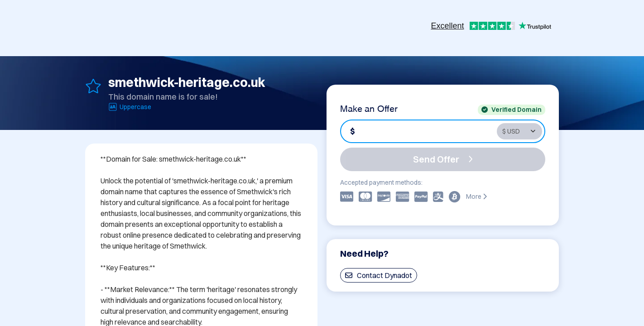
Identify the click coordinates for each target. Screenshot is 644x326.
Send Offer (443, 159)
